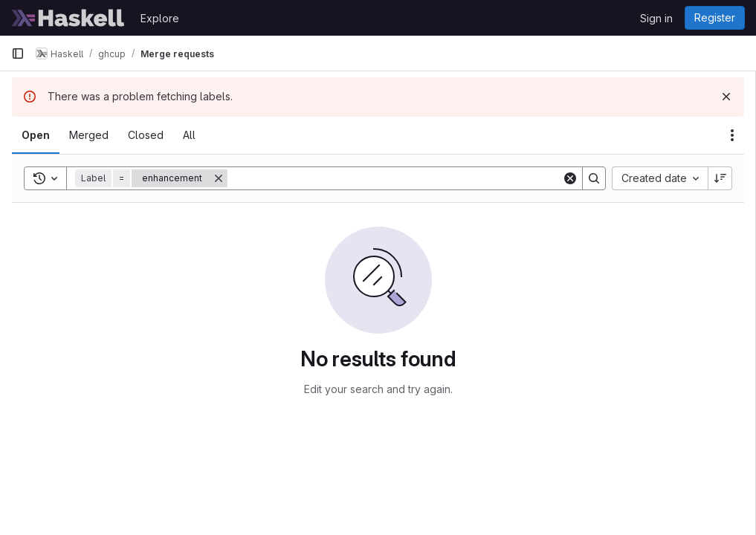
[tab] (36, 135)
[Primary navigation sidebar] (18, 53)
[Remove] (219, 178)
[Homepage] (68, 18)
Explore (160, 18)
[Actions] (732, 135)
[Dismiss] (726, 97)
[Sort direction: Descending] (720, 178)
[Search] (395, 178)
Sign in (656, 18)
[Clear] (570, 178)
